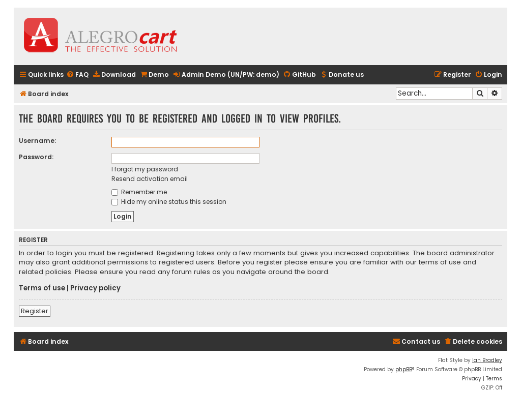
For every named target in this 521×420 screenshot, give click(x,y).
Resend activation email (150, 179)
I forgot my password (145, 169)
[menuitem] (77, 75)
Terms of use (42, 288)
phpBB (404, 369)
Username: (37, 141)
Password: (36, 157)
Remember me (139, 192)
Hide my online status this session (169, 202)
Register (35, 311)
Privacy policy (95, 288)
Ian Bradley (487, 360)
